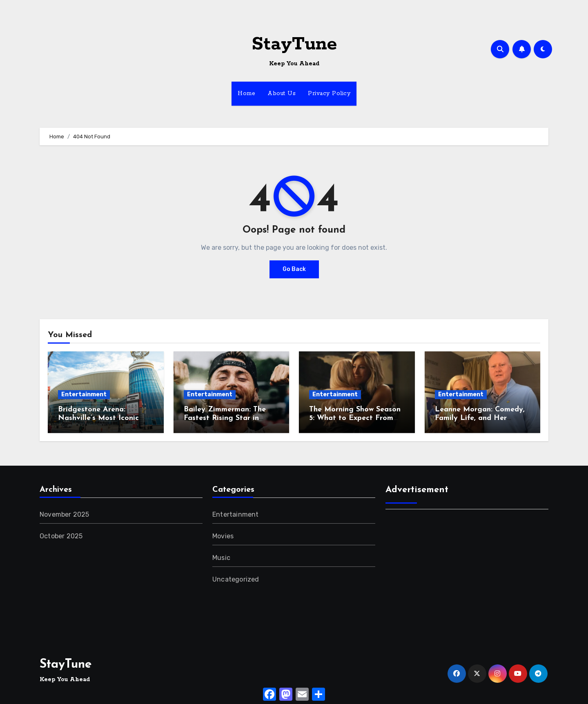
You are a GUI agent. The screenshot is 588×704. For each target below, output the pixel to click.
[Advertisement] (468, 575)
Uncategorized (236, 579)
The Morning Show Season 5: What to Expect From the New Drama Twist (355, 418)
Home (246, 93)
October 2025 (61, 536)
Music (221, 558)
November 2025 (65, 514)
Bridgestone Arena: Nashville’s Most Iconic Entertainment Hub (98, 418)
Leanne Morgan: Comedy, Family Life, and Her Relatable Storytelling (480, 418)
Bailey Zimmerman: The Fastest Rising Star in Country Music (225, 418)
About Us (282, 93)
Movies (223, 536)
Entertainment (84, 394)
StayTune (294, 44)
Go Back (294, 269)
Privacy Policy (329, 93)
